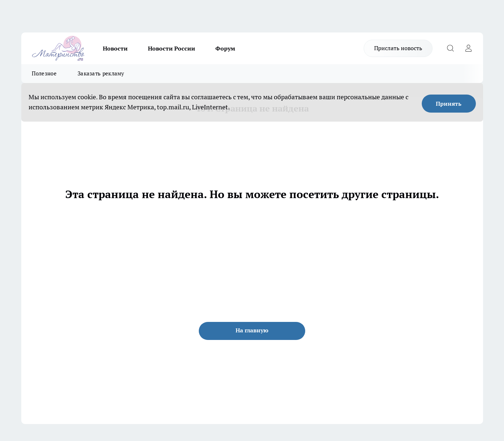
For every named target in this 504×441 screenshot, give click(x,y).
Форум (225, 48)
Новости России (172, 48)
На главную (252, 330)
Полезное (44, 73)
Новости (115, 48)
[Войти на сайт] (469, 48)
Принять (449, 104)
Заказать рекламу (101, 73)
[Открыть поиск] (451, 48)
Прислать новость (398, 48)
